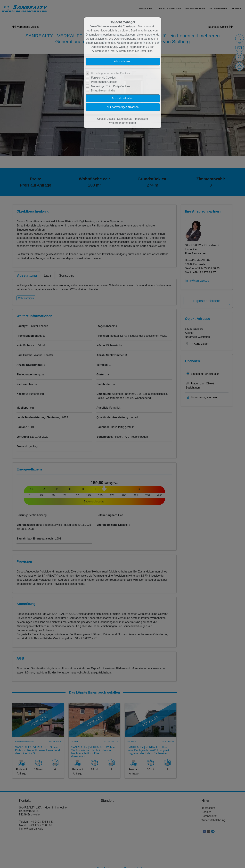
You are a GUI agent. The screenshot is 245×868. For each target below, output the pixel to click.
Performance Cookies (104, 82)
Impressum (141, 119)
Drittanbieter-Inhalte (103, 91)
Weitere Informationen (122, 123)
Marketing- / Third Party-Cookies (111, 86)
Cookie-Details (106, 119)
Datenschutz (125, 119)
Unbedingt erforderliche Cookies (111, 73)
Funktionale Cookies (103, 78)
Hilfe (150, 51)
